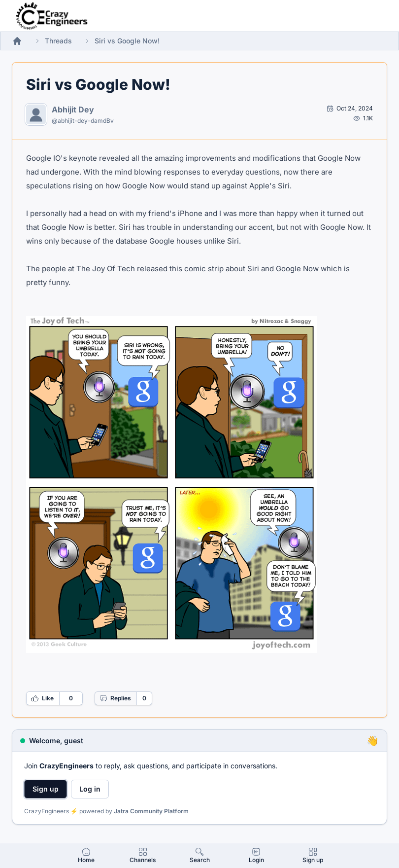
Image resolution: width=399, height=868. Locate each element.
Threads (58, 41)
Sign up (46, 789)
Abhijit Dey (73, 109)
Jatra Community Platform (151, 811)
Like (42, 698)
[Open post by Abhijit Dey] (350, 108)
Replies (115, 698)
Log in (90, 789)
